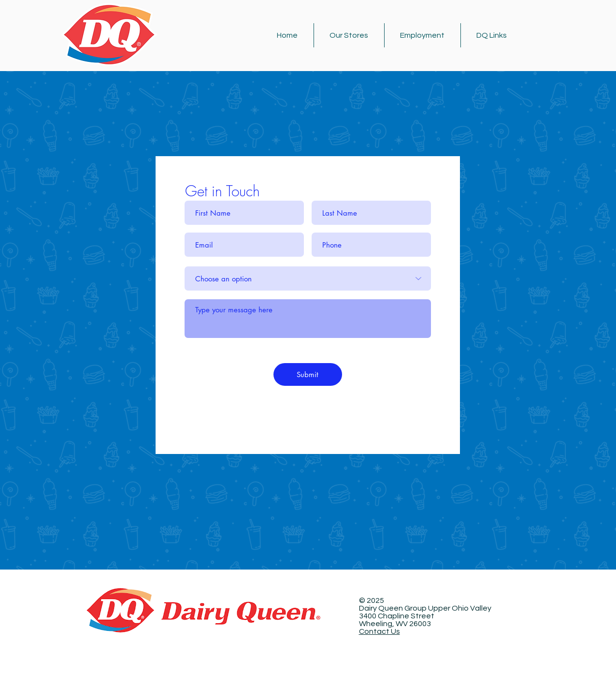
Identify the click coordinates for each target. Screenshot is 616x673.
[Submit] (308, 374)
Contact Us (380, 631)
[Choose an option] (308, 278)
